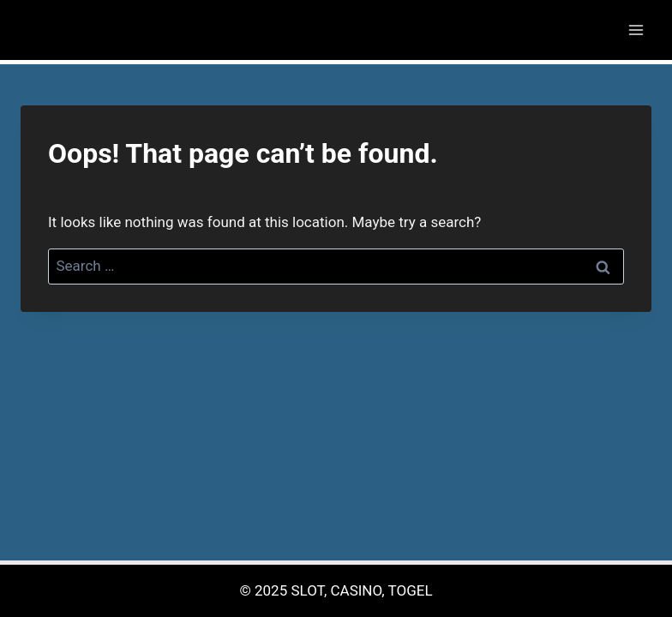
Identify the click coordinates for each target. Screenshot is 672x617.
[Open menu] (636, 30)
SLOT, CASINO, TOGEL (361, 590)
